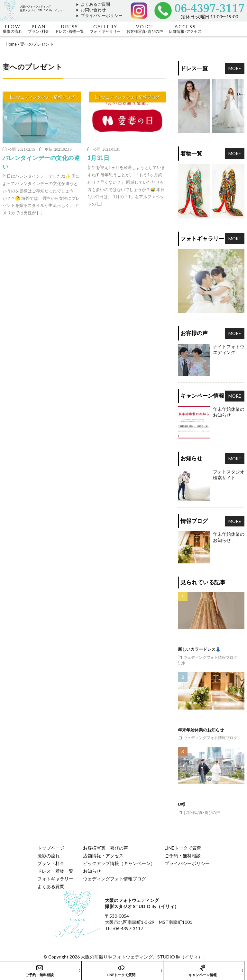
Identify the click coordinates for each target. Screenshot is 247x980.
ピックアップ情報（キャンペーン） (119, 863)
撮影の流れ (49, 856)
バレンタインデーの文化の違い (41, 162)
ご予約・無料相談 (183, 856)
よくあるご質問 (95, 4)
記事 (182, 663)
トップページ (51, 848)
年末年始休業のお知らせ (201, 730)
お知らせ (92, 871)
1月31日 (99, 158)
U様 (182, 804)
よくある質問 (51, 886)
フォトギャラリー (55, 879)
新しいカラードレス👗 (199, 649)
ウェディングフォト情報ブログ (45, 97)
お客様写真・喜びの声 (105, 848)
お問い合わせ (93, 10)
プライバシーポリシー (102, 16)
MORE (235, 68)
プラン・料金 (51, 863)
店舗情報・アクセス (103, 856)
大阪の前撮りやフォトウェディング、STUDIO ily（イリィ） (142, 957)
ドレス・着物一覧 (55, 871)
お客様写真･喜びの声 (202, 812)
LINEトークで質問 (183, 848)
